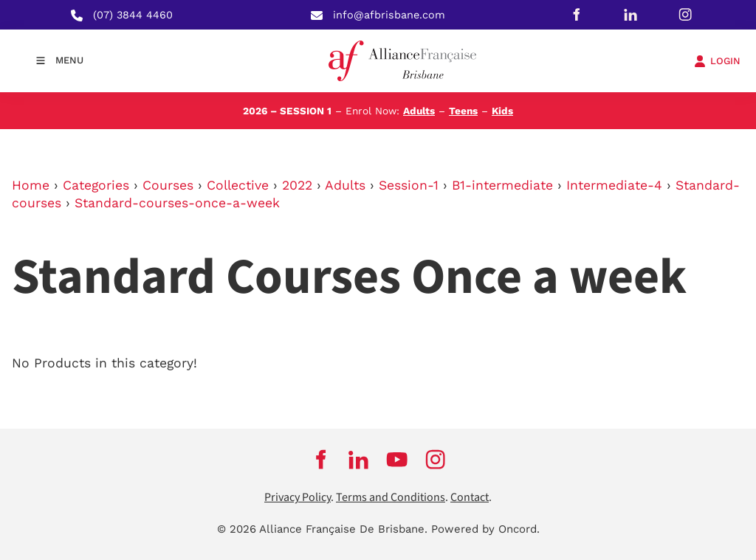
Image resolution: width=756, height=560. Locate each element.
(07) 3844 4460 (133, 15)
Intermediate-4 (614, 185)
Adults (419, 111)
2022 (297, 185)
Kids (502, 111)
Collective (238, 185)
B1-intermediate (502, 185)
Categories (96, 185)
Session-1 (409, 185)
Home (31, 185)
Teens (463, 111)
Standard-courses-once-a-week (177, 203)
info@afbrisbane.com (389, 15)
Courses (168, 185)
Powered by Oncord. (485, 529)
